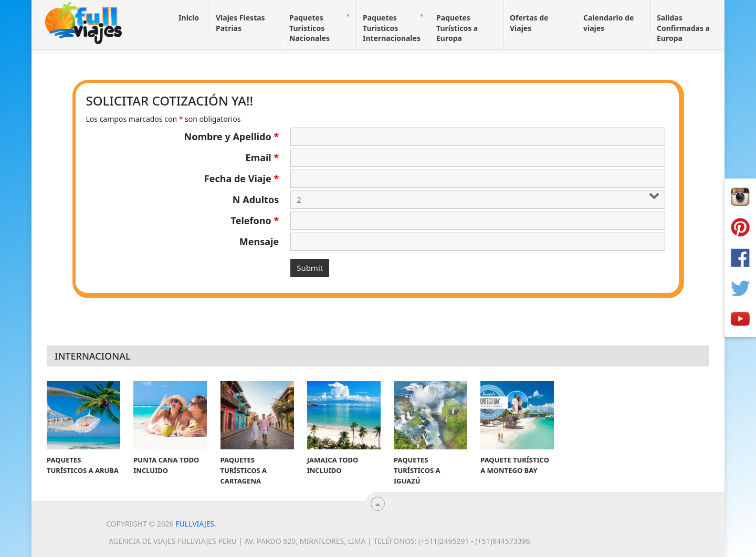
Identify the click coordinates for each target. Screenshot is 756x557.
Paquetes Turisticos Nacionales (309, 28)
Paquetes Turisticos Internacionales (392, 28)
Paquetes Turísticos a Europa (457, 28)
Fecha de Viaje (241, 178)
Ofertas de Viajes (529, 23)
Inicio (189, 18)
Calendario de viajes (608, 23)
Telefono (255, 220)
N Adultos (256, 199)
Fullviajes (195, 524)
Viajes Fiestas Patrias (240, 23)
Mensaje (259, 241)
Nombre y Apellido (232, 136)
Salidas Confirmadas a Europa (683, 28)
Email (262, 157)
